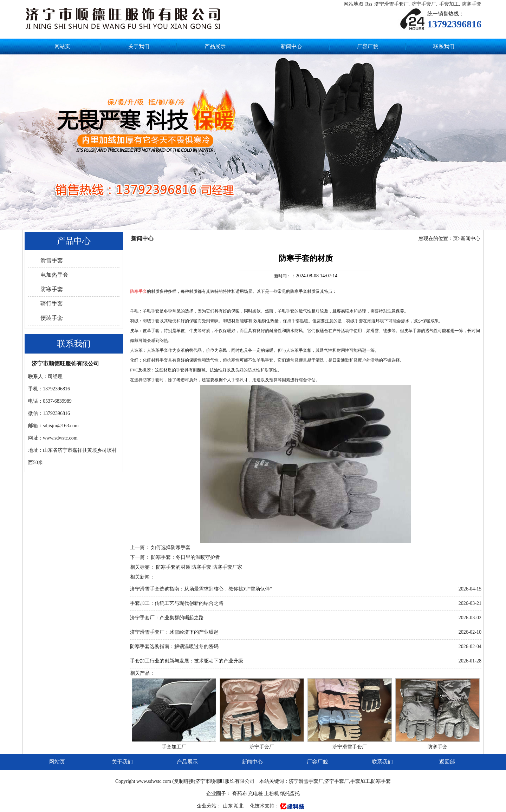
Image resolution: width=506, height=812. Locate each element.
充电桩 (255, 794)
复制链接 (184, 781)
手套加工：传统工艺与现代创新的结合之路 (177, 603)
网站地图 (353, 4)
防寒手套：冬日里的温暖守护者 (186, 557)
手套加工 (449, 4)
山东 (228, 806)
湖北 (239, 806)
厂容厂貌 (368, 46)
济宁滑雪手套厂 (391, 4)
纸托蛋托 (290, 794)
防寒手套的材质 (173, 567)
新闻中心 (291, 46)
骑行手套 (52, 303)
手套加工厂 (174, 747)
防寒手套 (472, 4)
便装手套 (52, 318)
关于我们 (139, 46)
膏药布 (240, 794)
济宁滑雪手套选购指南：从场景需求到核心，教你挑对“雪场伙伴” (201, 589)
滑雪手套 (52, 260)
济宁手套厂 (424, 4)
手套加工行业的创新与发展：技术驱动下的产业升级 (187, 661)
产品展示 (215, 46)
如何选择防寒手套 (171, 547)
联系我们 (444, 46)
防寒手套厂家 (227, 567)
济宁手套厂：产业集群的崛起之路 (167, 618)
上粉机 (272, 794)
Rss (369, 4)
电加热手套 (54, 275)
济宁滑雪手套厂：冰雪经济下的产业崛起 (174, 632)
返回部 (447, 762)
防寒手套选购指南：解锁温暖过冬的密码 (174, 646)
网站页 (62, 46)
